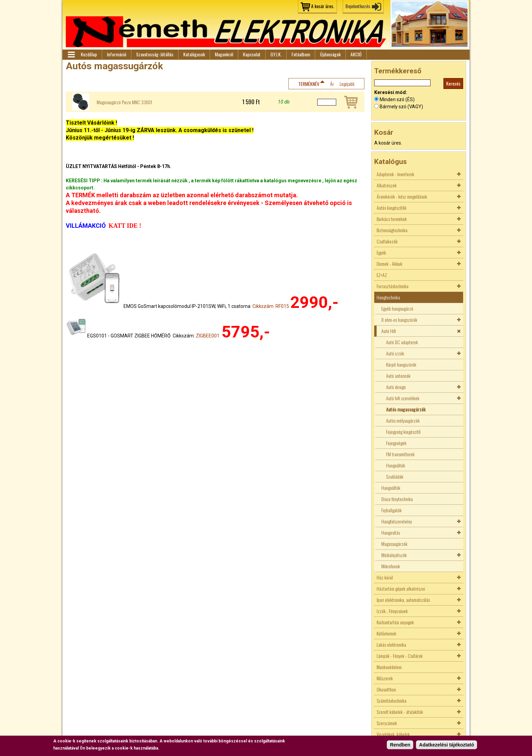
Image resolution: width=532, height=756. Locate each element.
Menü (71, 55)
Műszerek (385, 678)
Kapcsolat (252, 54)
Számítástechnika (392, 700)
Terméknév (309, 84)
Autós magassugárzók (406, 409)
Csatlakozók (387, 241)
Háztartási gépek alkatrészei (401, 588)
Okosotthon (386, 689)
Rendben (400, 745)
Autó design (396, 387)
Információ (117, 54)
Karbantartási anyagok (395, 622)
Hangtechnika (388, 297)
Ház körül (385, 577)
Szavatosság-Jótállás (155, 54)
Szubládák (395, 476)
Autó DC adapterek (402, 342)
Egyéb (381, 252)
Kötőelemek (386, 633)
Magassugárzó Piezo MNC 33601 (124, 102)
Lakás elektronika (391, 644)
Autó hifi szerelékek (403, 398)
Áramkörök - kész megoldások (402, 196)
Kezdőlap (89, 54)
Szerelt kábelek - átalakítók (400, 712)
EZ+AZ (382, 275)
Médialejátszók (394, 555)
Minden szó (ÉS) (397, 99)
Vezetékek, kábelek (393, 734)
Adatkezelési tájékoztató (446, 745)
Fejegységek (396, 443)
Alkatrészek (387, 185)
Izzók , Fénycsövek (392, 611)
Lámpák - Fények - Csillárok (400, 656)
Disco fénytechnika (397, 499)
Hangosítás (391, 532)
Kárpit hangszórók (401, 364)
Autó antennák (398, 376)
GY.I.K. (276, 54)
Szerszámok (387, 723)
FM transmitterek (400, 454)
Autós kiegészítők (392, 208)
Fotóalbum (301, 54)
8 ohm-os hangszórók (399, 320)
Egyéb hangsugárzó (397, 308)
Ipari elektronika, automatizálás (403, 600)
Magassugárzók (394, 544)
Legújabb (347, 84)
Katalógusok (194, 54)
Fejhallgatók (392, 510)
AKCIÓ (356, 54)
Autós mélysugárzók (403, 420)
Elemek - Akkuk (389, 264)
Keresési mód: (391, 92)
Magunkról (224, 54)
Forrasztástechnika (393, 286)
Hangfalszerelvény (397, 521)
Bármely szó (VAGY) (401, 107)
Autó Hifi (389, 331)
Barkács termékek (392, 219)
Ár (332, 84)
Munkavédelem (389, 667)
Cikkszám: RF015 (271, 306)
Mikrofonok (391, 566)
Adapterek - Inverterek (395, 174)
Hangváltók (396, 465)
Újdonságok (330, 54)
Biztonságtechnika (392, 230)
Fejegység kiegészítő (403, 432)
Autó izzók (395, 353)
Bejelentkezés (358, 6)
